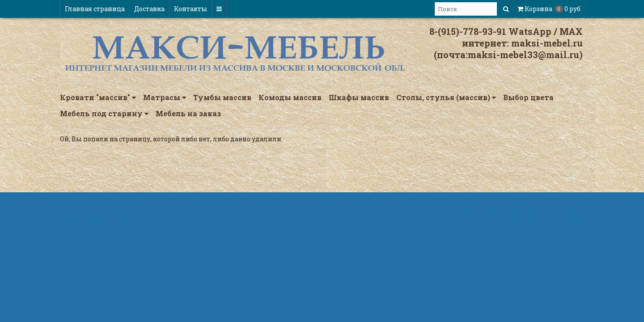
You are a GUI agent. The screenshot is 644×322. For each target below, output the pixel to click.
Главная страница (95, 9)
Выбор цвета (528, 97)
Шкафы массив (359, 97)
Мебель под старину (104, 114)
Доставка (149, 9)
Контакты (191, 9)
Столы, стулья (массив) (446, 97)
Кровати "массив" (98, 97)
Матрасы (165, 97)
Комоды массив (290, 97)
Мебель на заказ (188, 113)
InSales (572, 215)
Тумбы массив (222, 97)
